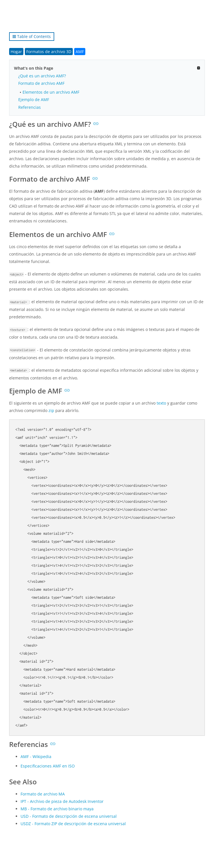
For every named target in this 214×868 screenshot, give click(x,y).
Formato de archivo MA (43, 794)
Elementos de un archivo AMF (51, 92)
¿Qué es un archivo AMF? (42, 76)
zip (51, 410)
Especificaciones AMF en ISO (48, 766)
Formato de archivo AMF (41, 83)
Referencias (30, 107)
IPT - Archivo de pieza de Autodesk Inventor (62, 801)
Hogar (16, 52)
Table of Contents (32, 36)
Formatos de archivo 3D (49, 52)
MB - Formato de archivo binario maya (57, 809)
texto (161, 403)
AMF (80, 52)
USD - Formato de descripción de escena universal (69, 816)
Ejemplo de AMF (34, 100)
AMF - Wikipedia (36, 757)
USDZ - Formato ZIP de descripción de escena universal (73, 824)
